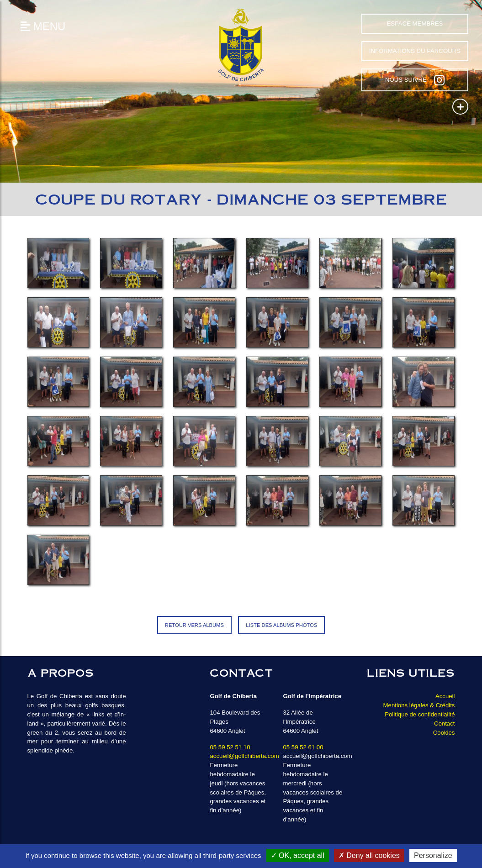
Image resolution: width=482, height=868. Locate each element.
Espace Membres (415, 24)
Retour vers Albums (194, 625)
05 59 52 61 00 (303, 747)
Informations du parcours (415, 51)
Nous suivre (415, 80)
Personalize (433, 855)
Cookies (444, 733)
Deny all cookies (369, 855)
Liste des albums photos (281, 625)
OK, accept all (298, 855)
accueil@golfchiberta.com (244, 756)
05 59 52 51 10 (230, 747)
